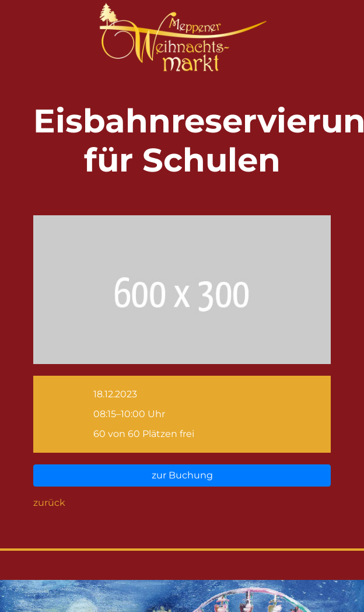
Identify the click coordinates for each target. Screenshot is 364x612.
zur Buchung (182, 475)
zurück (49, 503)
